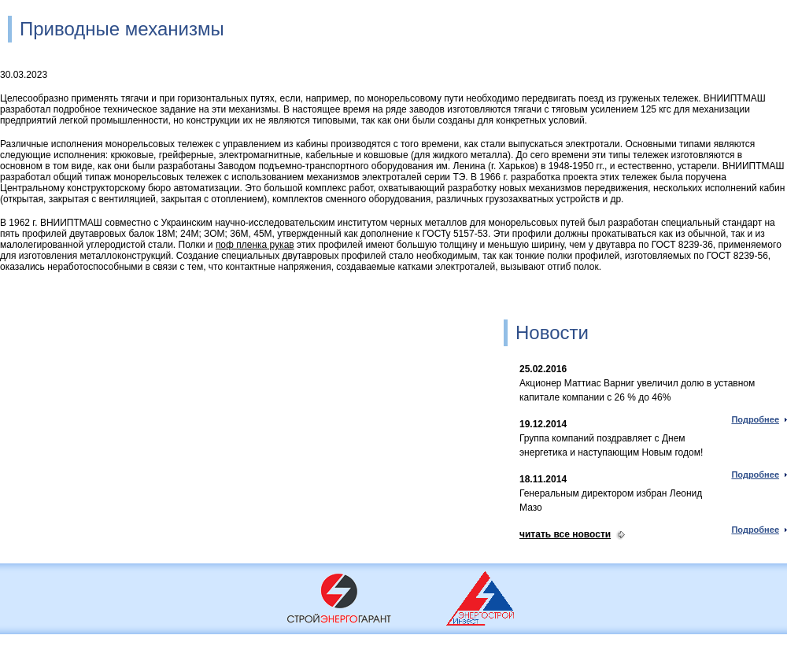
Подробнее (755, 419)
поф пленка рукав (255, 245)
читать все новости (565, 534)
